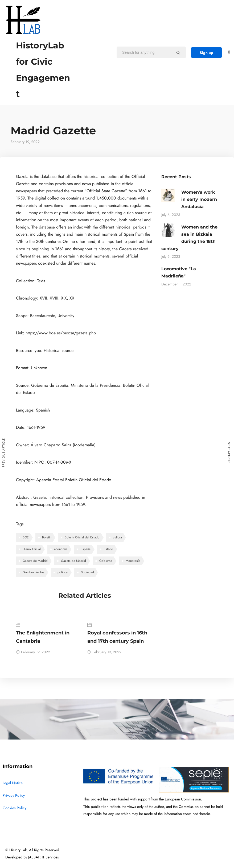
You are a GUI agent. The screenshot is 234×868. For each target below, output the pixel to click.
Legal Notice (13, 783)
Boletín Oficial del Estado (82, 537)
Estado (108, 549)
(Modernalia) (84, 445)
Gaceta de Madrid (35, 561)
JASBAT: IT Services (44, 857)
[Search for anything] (178, 53)
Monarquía (133, 561)
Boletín (47, 537)
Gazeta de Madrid (73, 561)
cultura (117, 537)
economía (61, 549)
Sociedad (87, 572)
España (86, 549)
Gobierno (106, 561)
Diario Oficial (32, 549)
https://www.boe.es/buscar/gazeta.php (61, 333)
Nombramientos (33, 572)
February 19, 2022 (33, 652)
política (63, 572)
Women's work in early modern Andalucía (199, 199)
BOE (26, 537)
